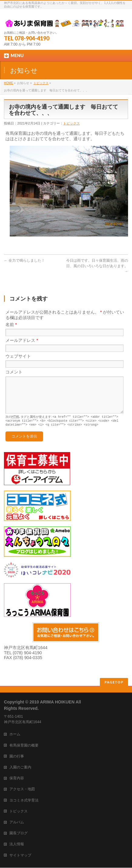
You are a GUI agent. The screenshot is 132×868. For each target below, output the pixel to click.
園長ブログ (19, 833)
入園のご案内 (20, 768)
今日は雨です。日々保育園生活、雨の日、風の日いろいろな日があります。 (97, 266)
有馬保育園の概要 (24, 746)
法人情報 (17, 844)
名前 (11, 325)
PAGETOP (114, 682)
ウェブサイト (18, 356)
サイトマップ (20, 856)
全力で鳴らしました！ (24, 260)
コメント (14, 372)
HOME (8, 83)
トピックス (41, 83)
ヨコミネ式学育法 (24, 801)
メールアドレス (22, 340)
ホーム (15, 734)
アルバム (17, 822)
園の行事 (17, 757)
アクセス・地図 (22, 789)
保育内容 (17, 778)
